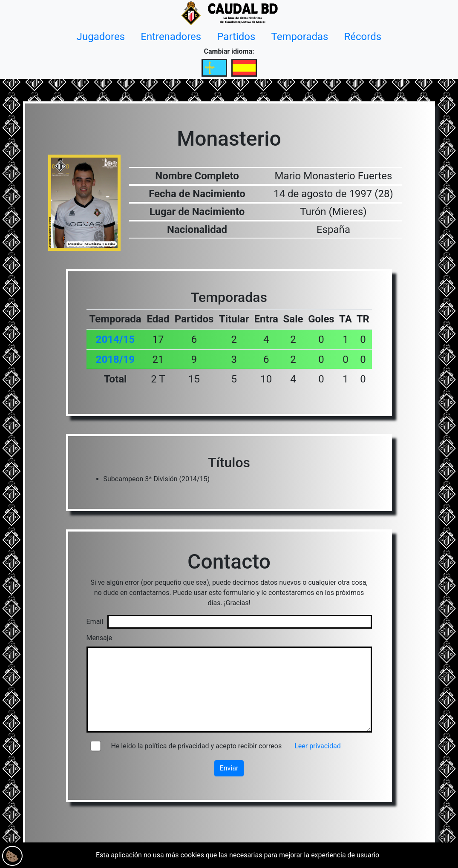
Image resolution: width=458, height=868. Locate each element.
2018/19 (115, 359)
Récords (363, 37)
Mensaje (99, 638)
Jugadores (101, 37)
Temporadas (300, 37)
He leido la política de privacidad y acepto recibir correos (197, 746)
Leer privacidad (318, 746)
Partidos (236, 37)
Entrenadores (171, 37)
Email (95, 622)
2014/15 (115, 339)
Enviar (229, 768)
